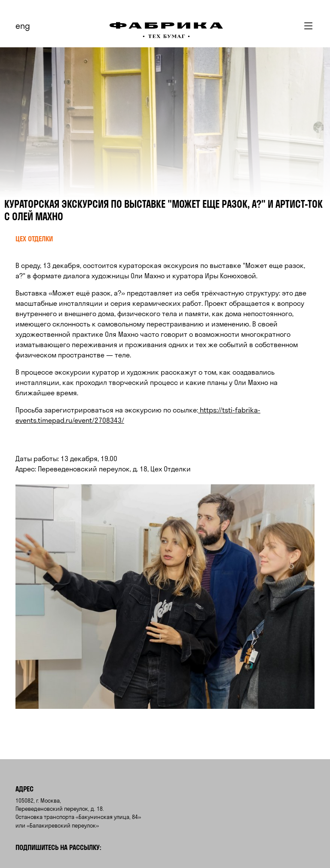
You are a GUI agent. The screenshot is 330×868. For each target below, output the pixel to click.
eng (23, 26)
